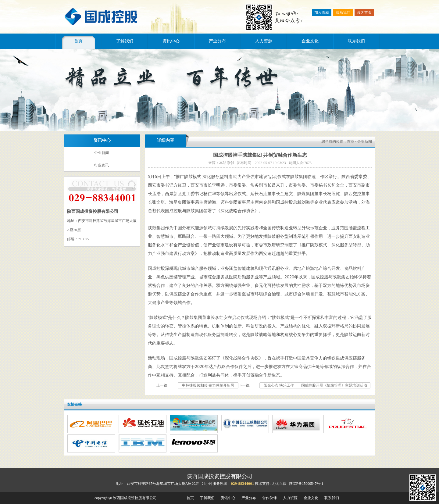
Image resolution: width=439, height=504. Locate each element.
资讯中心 (171, 41)
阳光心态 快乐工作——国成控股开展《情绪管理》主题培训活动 (315, 385)
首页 (78, 41)
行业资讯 (102, 165)
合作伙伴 (269, 498)
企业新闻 (102, 153)
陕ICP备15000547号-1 (306, 484)
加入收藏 (322, 13)
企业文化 (310, 41)
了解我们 (125, 41)
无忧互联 (279, 484)
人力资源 (264, 41)
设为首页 (364, 13)
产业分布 (217, 41)
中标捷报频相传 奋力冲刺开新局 (208, 385)
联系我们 (343, 13)
